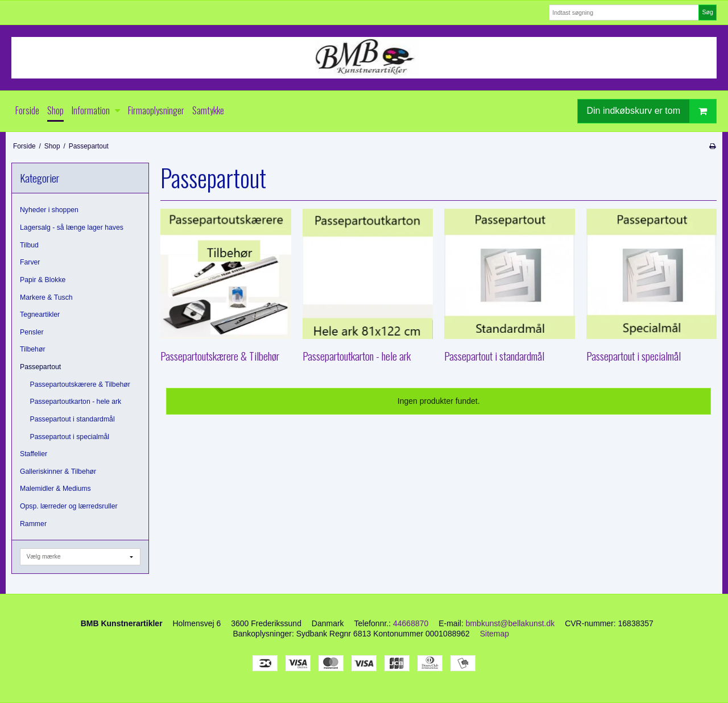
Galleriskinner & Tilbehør (58, 472)
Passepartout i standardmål (73, 419)
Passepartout (40, 367)
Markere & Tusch (46, 297)
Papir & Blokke (43, 280)
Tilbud (29, 245)
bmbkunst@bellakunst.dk (510, 623)
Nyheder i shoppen (49, 210)
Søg (707, 12)
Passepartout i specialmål (70, 437)
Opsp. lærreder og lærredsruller (69, 506)
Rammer (33, 524)
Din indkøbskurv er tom (652, 111)
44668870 (411, 623)
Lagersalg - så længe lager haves (72, 228)
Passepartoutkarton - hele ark (76, 402)
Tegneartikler (40, 315)
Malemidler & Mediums (55, 489)
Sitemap (495, 634)
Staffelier (34, 454)
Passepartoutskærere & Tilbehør (80, 384)
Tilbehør (32, 349)
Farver (30, 262)
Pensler (32, 332)
